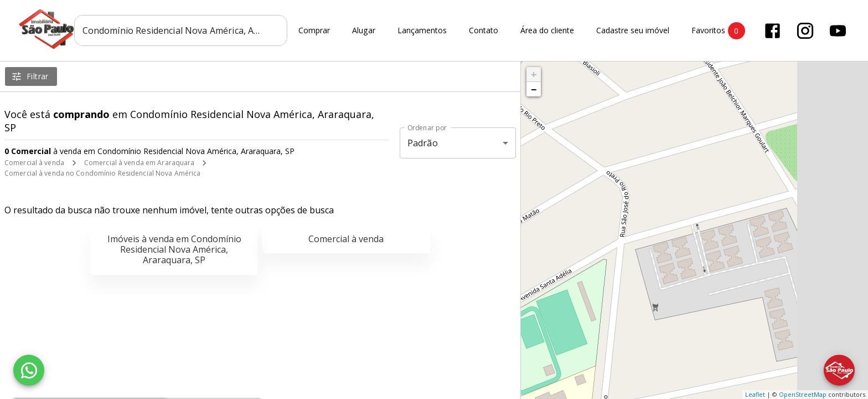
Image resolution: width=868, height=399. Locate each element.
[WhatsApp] (29, 370)
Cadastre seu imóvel (633, 31)
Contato (484, 31)
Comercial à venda (34, 163)
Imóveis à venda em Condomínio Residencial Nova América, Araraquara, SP (174, 249)
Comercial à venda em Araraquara (139, 163)
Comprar (314, 31)
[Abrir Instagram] (805, 31)
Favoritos (718, 31)
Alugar (364, 31)
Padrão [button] (423, 143)
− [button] (534, 89)
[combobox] (181, 30)
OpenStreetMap (803, 394)
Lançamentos (422, 31)
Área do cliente (547, 31)
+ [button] (534, 74)
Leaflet (755, 394)
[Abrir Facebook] (773, 31)
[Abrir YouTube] (838, 31)
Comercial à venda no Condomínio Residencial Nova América (102, 173)
